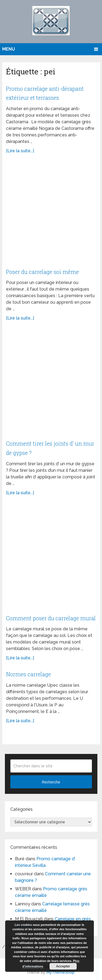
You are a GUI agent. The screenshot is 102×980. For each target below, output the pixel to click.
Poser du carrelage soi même (42, 272)
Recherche (51, 782)
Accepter (63, 966)
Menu (9, 49)
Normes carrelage (28, 674)
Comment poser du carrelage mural (51, 618)
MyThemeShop (61, 972)
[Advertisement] (51, 214)
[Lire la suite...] (20, 151)
